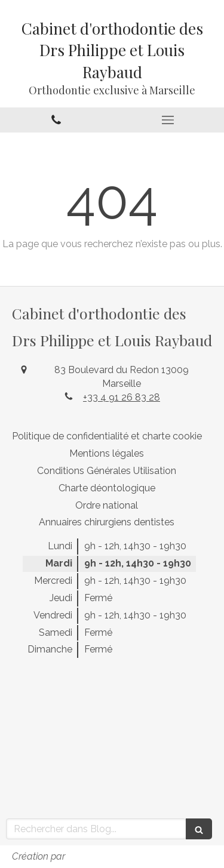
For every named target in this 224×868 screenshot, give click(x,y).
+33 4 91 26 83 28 (122, 397)
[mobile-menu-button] (168, 120)
